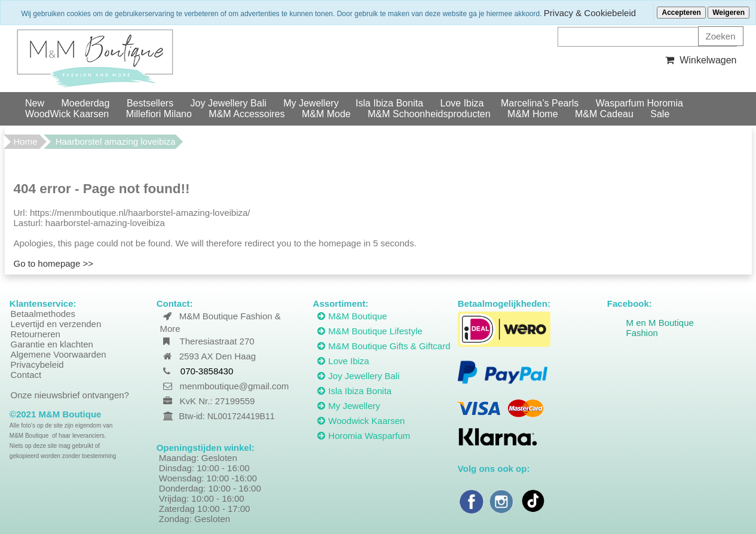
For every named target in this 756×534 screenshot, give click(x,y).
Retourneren (36, 334)
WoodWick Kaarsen (67, 114)
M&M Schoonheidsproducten (429, 114)
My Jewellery (311, 103)
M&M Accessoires (247, 114)
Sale (660, 114)
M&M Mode (326, 114)
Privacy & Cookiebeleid (590, 13)
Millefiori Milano (159, 114)
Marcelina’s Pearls (540, 103)
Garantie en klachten (52, 344)
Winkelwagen (700, 60)
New (35, 103)
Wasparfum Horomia (639, 103)
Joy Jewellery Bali (229, 103)
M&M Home (532, 114)
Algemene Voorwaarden (59, 354)
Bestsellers (150, 103)
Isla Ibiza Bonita (389, 103)
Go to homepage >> (53, 263)
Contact (26, 375)
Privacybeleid (37, 364)
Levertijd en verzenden (56, 324)
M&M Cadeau (604, 114)
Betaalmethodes (43, 314)
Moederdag (85, 103)
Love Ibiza (462, 103)
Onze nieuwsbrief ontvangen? (70, 395)
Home (26, 141)
